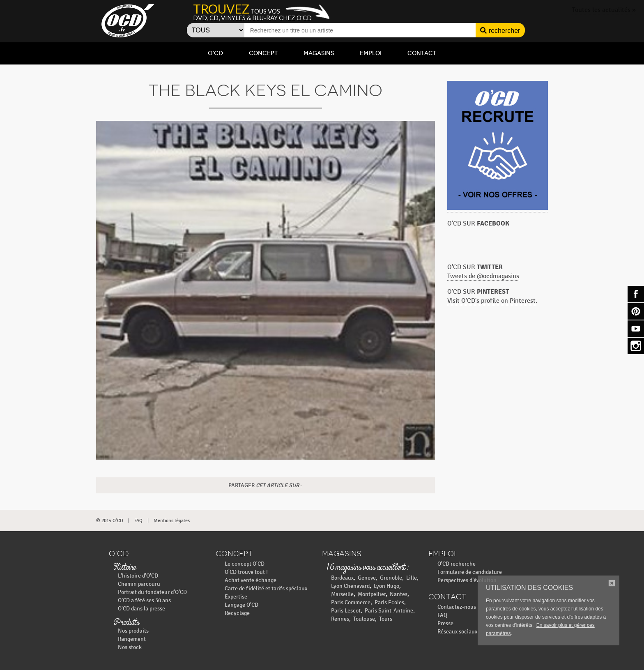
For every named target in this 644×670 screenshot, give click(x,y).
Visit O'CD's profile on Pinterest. (492, 301)
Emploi (371, 53)
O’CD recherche (457, 564)
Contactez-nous (457, 607)
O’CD (215, 53)
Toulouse (364, 619)
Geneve (367, 578)
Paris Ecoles (389, 602)
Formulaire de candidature (470, 572)
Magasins (319, 53)
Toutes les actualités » (604, 10)
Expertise (236, 597)
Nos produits (133, 631)
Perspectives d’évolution (467, 580)
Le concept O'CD (245, 564)
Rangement (132, 639)
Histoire (124, 568)
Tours (386, 619)
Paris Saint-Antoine (389, 611)
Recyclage (237, 613)
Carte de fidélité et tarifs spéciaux (266, 588)
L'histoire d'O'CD (138, 576)
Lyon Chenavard (350, 586)
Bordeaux (342, 578)
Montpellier (372, 594)
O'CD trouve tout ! (246, 572)
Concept (263, 53)
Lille (412, 578)
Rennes (340, 619)
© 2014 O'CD (110, 520)
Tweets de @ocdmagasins (483, 276)
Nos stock (130, 647)
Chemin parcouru (139, 584)
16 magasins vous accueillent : (367, 568)
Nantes (399, 594)
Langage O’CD (241, 605)
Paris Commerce (351, 602)
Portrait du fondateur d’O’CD (152, 592)
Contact (422, 53)
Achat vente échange (251, 580)
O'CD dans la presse (141, 609)
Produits (126, 623)
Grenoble (391, 578)
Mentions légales (172, 520)
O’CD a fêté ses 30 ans (144, 600)
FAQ (138, 520)
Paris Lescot (346, 611)
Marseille (342, 594)
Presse (445, 623)
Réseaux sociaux (457, 632)
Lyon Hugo (386, 586)
